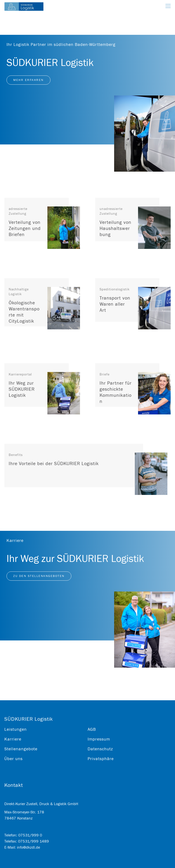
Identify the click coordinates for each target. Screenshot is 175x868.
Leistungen (16, 729)
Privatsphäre (101, 759)
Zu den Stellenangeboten (39, 576)
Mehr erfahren (28, 80)
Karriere (13, 739)
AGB (92, 729)
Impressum (99, 739)
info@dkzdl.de (28, 847)
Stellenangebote (21, 749)
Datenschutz (100, 749)
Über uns (13, 759)
